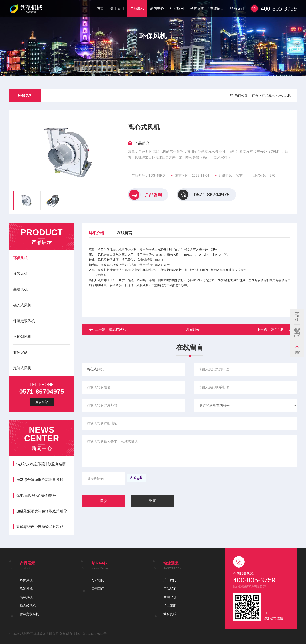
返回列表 (190, 330)
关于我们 (117, 8)
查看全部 (42, 402)
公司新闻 (98, 588)
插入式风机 (22, 305)
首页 (101, 8)
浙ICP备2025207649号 (90, 634)
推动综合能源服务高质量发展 (40, 480)
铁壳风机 (277, 329)
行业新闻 (98, 580)
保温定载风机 (24, 321)
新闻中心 (157, 8)
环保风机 (25, 96)
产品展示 (137, 8)
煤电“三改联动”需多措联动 (37, 495)
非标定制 (20, 352)
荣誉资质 (197, 8)
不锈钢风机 (22, 337)
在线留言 (217, 8)
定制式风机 (22, 368)
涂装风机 (20, 274)
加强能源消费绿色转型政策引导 (42, 511)
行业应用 (177, 8)
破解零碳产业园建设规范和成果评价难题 (43, 527)
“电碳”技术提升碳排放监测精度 (41, 464)
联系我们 (237, 8)
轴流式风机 (117, 329)
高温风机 (20, 290)
